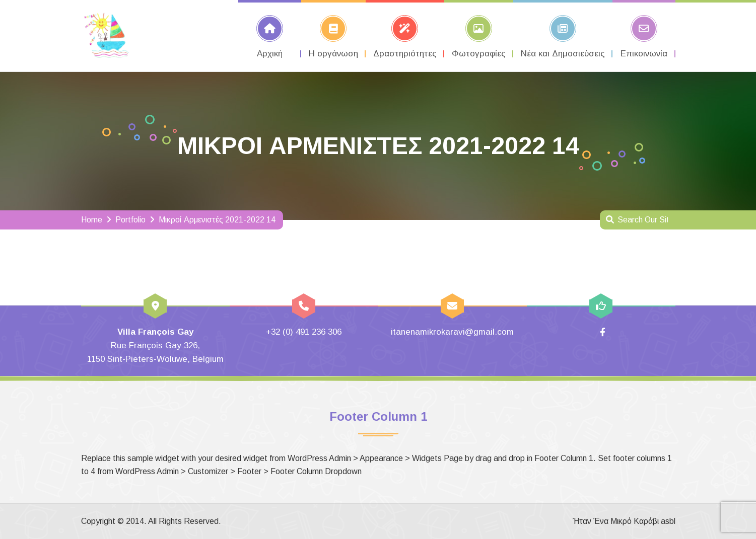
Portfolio (130, 220)
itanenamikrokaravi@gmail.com (452, 332)
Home (92, 220)
